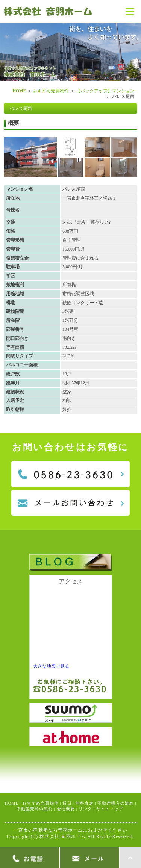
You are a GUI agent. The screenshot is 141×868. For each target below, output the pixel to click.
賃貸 (67, 803)
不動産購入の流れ (116, 803)
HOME (19, 91)
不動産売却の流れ (35, 809)
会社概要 (66, 809)
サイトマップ (110, 809)
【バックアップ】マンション (105, 91)
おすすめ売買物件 (51, 91)
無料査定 (85, 803)
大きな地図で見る (51, 666)
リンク (85, 809)
